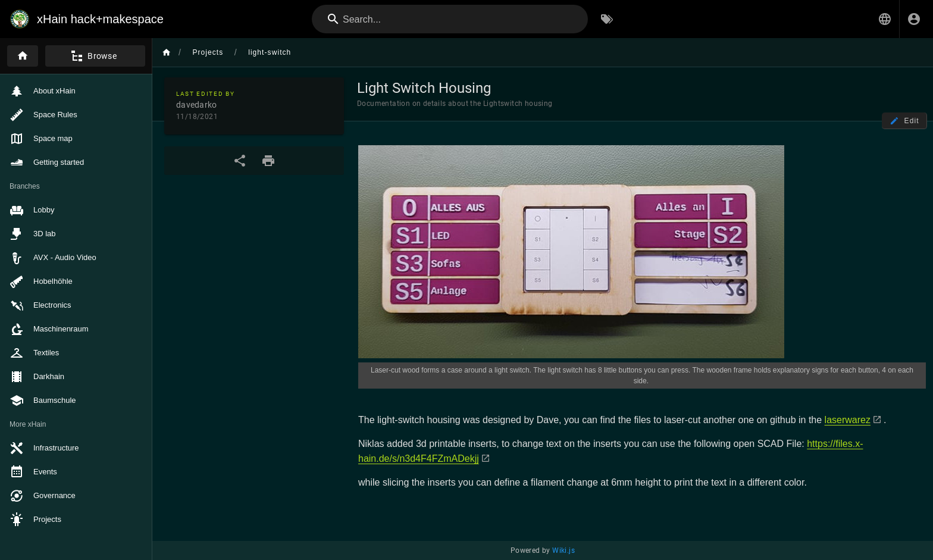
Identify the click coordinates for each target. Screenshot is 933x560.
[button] (885, 19)
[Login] (914, 19)
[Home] (23, 56)
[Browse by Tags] (607, 19)
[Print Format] (268, 161)
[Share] (240, 161)
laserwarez (848, 420)
